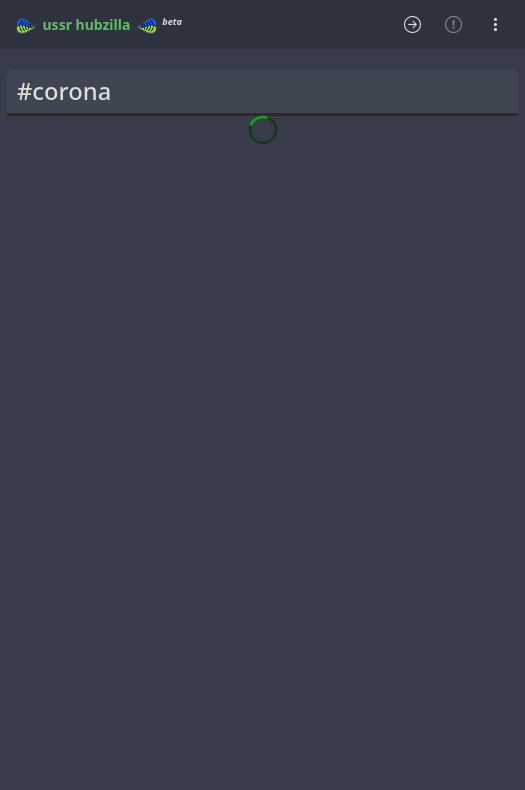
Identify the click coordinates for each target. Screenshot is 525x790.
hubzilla (103, 24)
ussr (57, 24)
